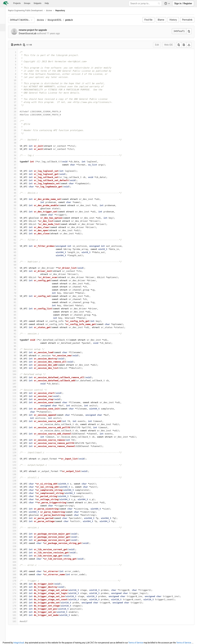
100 (17, 362)
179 (17, 609)
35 (18, 158)
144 (17, 499)
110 (17, 393)
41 (18, 177)
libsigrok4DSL (57, 20)
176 (17, 599)
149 (17, 515)
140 (17, 487)
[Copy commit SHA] (189, 31)
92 (18, 337)
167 (17, 571)
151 (17, 521)
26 (18, 130)
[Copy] (179, 45)
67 (18, 259)
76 (18, 287)
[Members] (4, 79)
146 (17, 506)
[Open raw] (184, 45)
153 (17, 528)
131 (17, 459)
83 (18, 309)
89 (18, 327)
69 (18, 265)
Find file (148, 20)
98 (18, 356)
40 (18, 174)
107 (17, 384)
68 (18, 262)
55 (18, 221)
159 (17, 546)
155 (17, 534)
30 (18, 143)
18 (18, 105)
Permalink (187, 20)
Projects (17, 3)
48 (18, 199)
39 (18, 171)
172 (17, 587)
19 (18, 108)
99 (18, 359)
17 (18, 102)
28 (18, 137)
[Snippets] (4, 72)
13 (18, 90)
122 (17, 431)
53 (18, 215)
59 (18, 234)
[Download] (189, 45)
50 (18, 205)
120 (17, 424)
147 (17, 509)
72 (18, 274)
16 (18, 99)
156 (17, 537)
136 (17, 474)
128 (17, 449)
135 (17, 471)
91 (18, 334)
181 (17, 615)
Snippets (37, 3)
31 (18, 146)
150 (17, 518)
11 (18, 83)
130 (17, 456)
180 (17, 612)
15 (18, 96)
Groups (27, 3)
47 (18, 196)
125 (17, 440)
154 (17, 531)
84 (18, 312)
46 (18, 193)
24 (18, 124)
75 (18, 284)
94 (18, 343)
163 (17, 559)
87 (18, 321)
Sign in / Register (183, 3)
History (173, 20)
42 (18, 180)
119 (17, 421)
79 (18, 296)
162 (17, 556)
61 (18, 240)
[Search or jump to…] (146, 4)
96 (18, 349)
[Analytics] (4, 57)
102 (17, 368)
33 (18, 152)
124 (17, 437)
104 (17, 374)
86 (18, 318)
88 (18, 324)
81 (18, 302)
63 (18, 246)
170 (17, 581)
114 (17, 406)
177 (17, 603)
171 (17, 584)
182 (17, 618)
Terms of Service (136, 643)
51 (18, 208)
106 (17, 381)
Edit (157, 45)
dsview (43, 20)
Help (47, 3)
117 (17, 415)
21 (18, 115)
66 (18, 255)
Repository (63, 11)
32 (18, 149)
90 (18, 330)
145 (17, 503)
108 (17, 387)
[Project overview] (4, 20)
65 (18, 252)
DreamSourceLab (30, 33)
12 (18, 87)
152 (17, 524)
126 (17, 443)
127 (17, 446)
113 (17, 402)
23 (18, 121)
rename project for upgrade (36, 30)
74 (18, 280)
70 (18, 268)
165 (17, 565)
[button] (4, 637)
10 (18, 80)
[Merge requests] (4, 42)
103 (17, 371)
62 (18, 243)
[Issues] (4, 35)
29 (18, 140)
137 (17, 477)
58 (18, 230)
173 (17, 590)
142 (17, 493)
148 (17, 512)
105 (17, 377)
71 (18, 271)
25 (18, 127)
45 (18, 190)
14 (18, 93)
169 (17, 578)
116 (17, 412)
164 (17, 562)
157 (17, 540)
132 (17, 462)
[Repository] (4, 28)
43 (18, 183)
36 (18, 162)
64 (18, 249)
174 (17, 593)
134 (17, 468)
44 (18, 187)
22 (18, 118)
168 (17, 574)
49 (18, 202)
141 (17, 490)
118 (17, 418)
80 (18, 299)
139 (17, 484)
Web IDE (169, 45)
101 (17, 365)
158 (17, 543)
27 (18, 133)
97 (18, 352)
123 (17, 434)
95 (18, 346)
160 (17, 549)
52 (18, 212)
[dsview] (4, 12)
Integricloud (19, 643)
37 (18, 165)
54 (18, 218)
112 (17, 399)
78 (18, 293)
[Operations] (4, 50)
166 (17, 568)
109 (17, 390)
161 (17, 553)
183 (17, 621)
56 (18, 224)
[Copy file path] (27, 45)
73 (18, 277)
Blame (161, 20)
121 (17, 427)
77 (18, 290)
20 (18, 112)
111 (17, 396)
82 (18, 305)
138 (17, 481)
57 (18, 227)
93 (18, 340)
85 (18, 315)
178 (17, 606)
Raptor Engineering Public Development (28, 11)
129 (17, 452)
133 (17, 465)
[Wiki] (4, 65)
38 (18, 168)
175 (17, 596)
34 (18, 155)
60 (18, 237)
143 (17, 496)
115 (17, 409)
